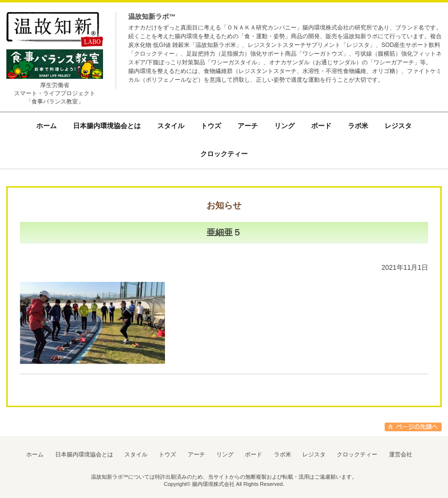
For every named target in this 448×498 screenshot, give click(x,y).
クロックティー (357, 454)
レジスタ (314, 454)
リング (225, 454)
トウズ (167, 454)
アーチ (196, 454)
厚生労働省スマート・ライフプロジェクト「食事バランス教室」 (55, 93)
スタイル (136, 454)
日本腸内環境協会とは (84, 454)
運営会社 (401, 454)
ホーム (35, 454)
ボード (254, 454)
